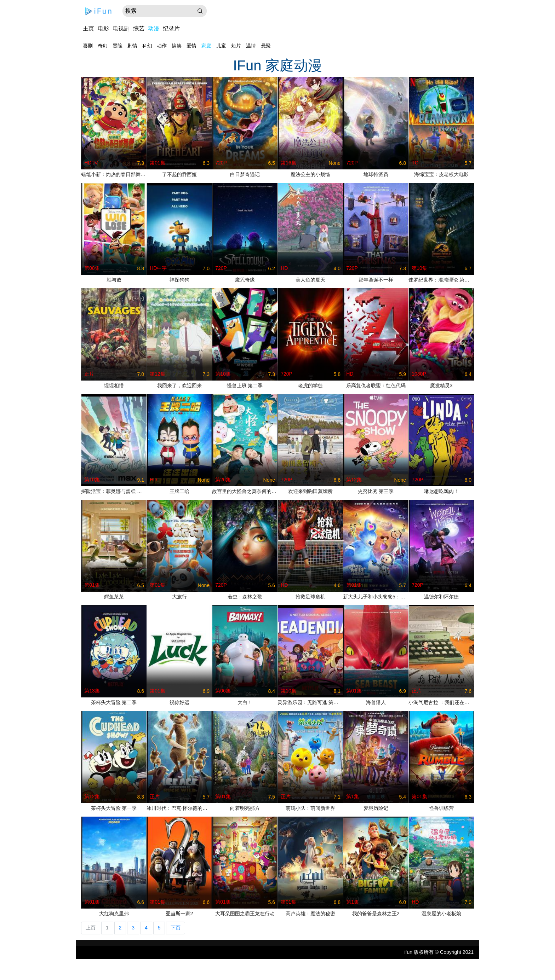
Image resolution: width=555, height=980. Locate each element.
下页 (176, 928)
